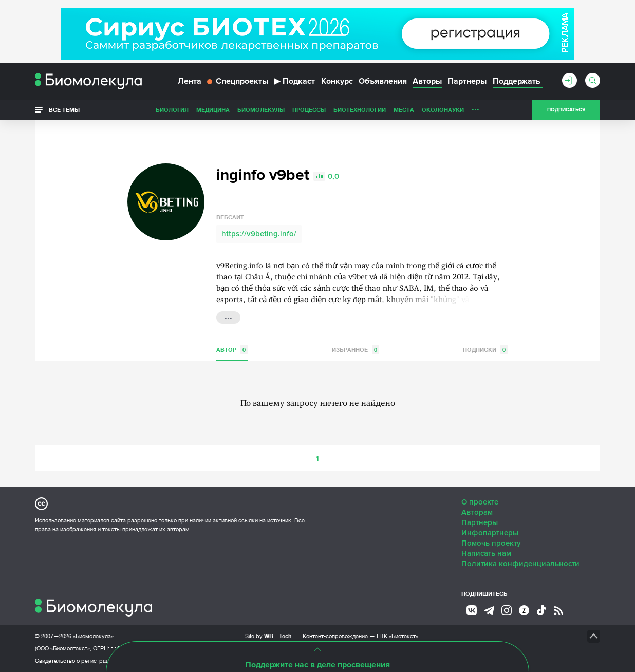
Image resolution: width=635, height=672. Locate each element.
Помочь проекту (491, 543)
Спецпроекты (238, 81)
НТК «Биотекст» (397, 636)
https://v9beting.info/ (259, 234)
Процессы (309, 110)
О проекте (480, 502)
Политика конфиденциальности (520, 564)
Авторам (477, 512)
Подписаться (566, 110)
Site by (268, 636)
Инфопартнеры (490, 533)
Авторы (427, 81)
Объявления (383, 81)
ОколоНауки (443, 110)
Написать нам (486, 553)
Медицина (213, 110)
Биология (172, 110)
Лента (190, 81)
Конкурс (337, 81)
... (475, 107)
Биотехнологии (360, 110)
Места (404, 110)
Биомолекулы (261, 110)
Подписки (485, 350)
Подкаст (294, 81)
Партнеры (467, 81)
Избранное (356, 350)
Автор (232, 350)
